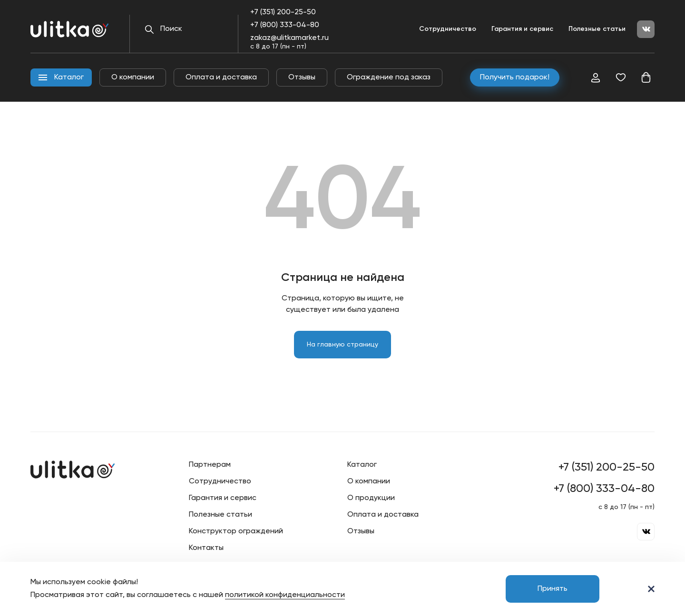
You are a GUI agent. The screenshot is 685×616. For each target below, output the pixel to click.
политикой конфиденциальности (285, 595)
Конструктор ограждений (236, 531)
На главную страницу (342, 345)
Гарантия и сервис (522, 29)
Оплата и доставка (221, 77)
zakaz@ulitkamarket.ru (289, 38)
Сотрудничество (448, 29)
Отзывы (302, 77)
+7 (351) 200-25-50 (283, 12)
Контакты (206, 548)
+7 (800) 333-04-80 (285, 25)
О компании (133, 77)
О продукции (371, 498)
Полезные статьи (597, 29)
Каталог (362, 465)
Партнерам (210, 465)
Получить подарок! (515, 77)
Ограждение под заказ (389, 77)
